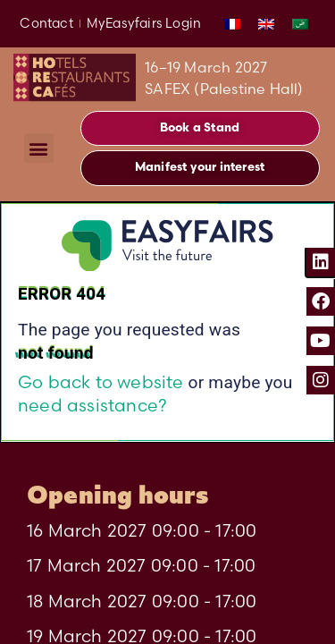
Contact (46, 23)
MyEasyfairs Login (144, 23)
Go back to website (101, 382)
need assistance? (92, 405)
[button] (39, 148)
